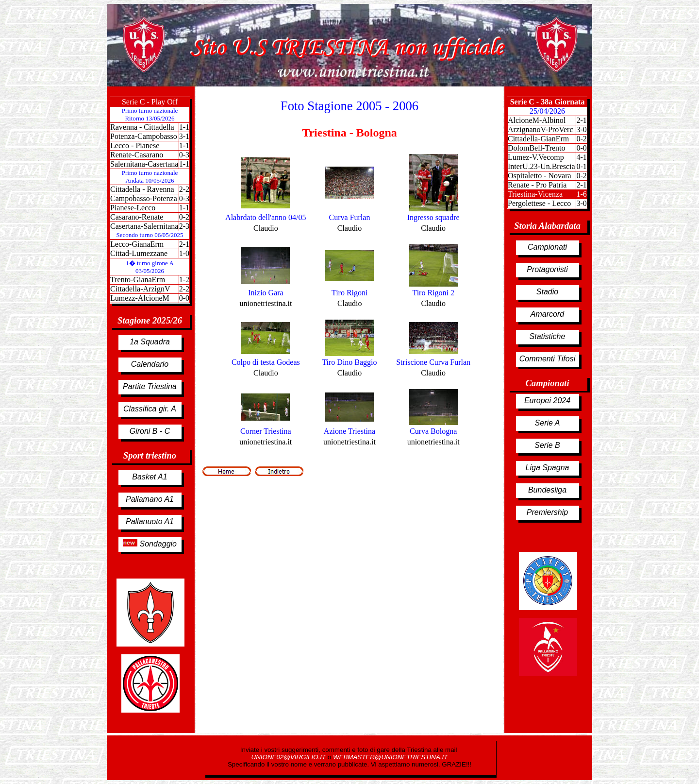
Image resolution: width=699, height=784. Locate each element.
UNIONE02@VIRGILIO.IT (290, 757)
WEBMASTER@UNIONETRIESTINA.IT (390, 757)
